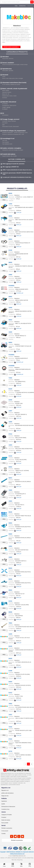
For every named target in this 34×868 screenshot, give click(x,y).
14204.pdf (19, 452)
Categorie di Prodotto (7, 815)
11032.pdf (19, 213)
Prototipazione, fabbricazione (9, 105)
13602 (10, 501)
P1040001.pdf (20, 293)
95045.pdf (19, 520)
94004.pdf (19, 247)
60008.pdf (19, 587)
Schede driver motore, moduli (9, 96)
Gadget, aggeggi (6, 107)
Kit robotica (5, 104)
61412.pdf (19, 700)
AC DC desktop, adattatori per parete (11, 84)
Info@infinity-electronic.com (19, 856)
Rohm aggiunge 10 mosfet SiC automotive (14, 164)
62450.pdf (19, 407)
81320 (10, 389)
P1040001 (11, 286)
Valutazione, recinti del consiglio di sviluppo (13, 150)
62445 (10, 646)
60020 (10, 568)
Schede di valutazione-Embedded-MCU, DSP (13, 134)
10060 (10, 275)
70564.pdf (19, 630)
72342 (10, 727)
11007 (10, 411)
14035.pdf (19, 643)
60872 (10, 478)
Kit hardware (5, 115)
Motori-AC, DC (6, 94)
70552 (10, 704)
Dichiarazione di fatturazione (8, 807)
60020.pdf (19, 576)
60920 (10, 534)
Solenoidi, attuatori (7, 92)
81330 (10, 250)
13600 (10, 557)
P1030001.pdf (20, 362)
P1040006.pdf (20, 374)
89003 (10, 590)
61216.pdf (19, 463)
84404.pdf (19, 689)
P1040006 (11, 366)
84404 (10, 682)
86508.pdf (19, 620)
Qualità (3, 804)
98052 (10, 228)
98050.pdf (19, 225)
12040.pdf (19, 316)
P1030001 (11, 355)
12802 (10, 546)
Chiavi (4, 77)
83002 (10, 467)
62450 (10, 400)
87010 (10, 434)
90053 (10, 320)
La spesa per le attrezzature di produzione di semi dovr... (17, 177)
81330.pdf (19, 259)
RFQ (4, 200)
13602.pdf (19, 509)
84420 (10, 658)
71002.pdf (19, 385)
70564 (10, 623)
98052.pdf (19, 236)
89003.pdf (19, 598)
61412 (10, 693)
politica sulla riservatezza (7, 793)
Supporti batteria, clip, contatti (9, 156)
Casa (16, 6)
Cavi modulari (6, 142)
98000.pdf (19, 271)
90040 (10, 193)
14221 (10, 715)
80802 (10, 297)
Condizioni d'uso (5, 809)
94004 (10, 239)
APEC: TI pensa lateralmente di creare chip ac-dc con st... (17, 170)
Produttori (4, 817)
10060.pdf (19, 282)
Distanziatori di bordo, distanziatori (11, 127)
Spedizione (4, 801)
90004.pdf (19, 351)
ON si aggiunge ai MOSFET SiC (11, 167)
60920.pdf (19, 543)
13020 (10, 332)
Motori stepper (6, 90)
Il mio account (5, 831)
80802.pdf (19, 304)
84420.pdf (19, 667)
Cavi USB (5, 140)
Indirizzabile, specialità (8, 71)
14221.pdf (19, 723)
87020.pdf (19, 748)
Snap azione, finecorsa (8, 59)
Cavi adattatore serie (7, 144)
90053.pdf (19, 329)
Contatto (3, 834)
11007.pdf (19, 418)
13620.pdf (19, 498)
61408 (10, 671)
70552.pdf (19, 711)
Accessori (5, 98)
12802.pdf (19, 554)
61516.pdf (19, 609)
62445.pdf (19, 655)
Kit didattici (5, 109)
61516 (10, 601)
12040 (10, 308)
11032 (10, 204)
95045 (10, 512)
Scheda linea (22, 6)
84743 (10, 751)
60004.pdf (19, 530)
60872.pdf (19, 487)
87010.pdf (19, 441)
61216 (10, 456)
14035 (10, 634)
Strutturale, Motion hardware (9, 121)
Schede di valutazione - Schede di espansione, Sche (15, 133)
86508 (10, 612)
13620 (10, 490)
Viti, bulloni (5, 123)
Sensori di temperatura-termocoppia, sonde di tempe (15, 65)
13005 (10, 422)
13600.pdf (19, 565)
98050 (10, 216)
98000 (10, 262)
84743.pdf (19, 759)
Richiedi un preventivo (7, 828)
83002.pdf (19, 474)
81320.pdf (19, 396)
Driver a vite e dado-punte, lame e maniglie (13, 78)
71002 (10, 378)
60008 (10, 579)
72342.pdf (19, 736)
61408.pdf (19, 678)
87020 (10, 739)
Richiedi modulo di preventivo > (11, 47)
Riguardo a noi (5, 790)
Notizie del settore (6, 820)
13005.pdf (19, 430)
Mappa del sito (5, 796)
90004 (10, 342)
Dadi (3, 125)
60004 (10, 523)
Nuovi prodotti (5, 823)
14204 (10, 445)
